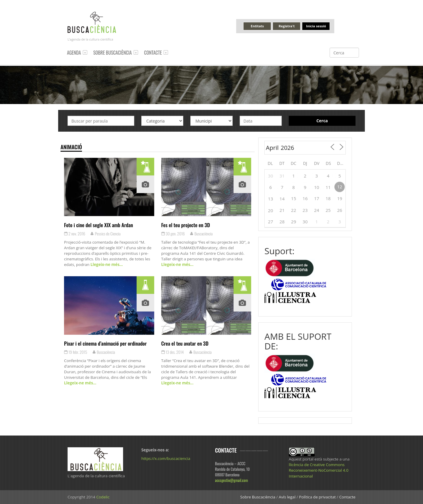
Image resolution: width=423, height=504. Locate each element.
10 (317, 187)
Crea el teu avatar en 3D (185, 343)
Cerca (322, 121)
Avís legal (287, 497)
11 (328, 187)
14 (282, 199)
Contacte (153, 53)
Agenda (74, 53)
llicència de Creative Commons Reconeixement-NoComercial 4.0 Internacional (319, 470)
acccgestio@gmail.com (231, 480)
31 (282, 176)
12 (340, 187)
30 (270, 176)
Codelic (103, 497)
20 (270, 210)
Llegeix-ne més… (106, 264)
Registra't (287, 26)
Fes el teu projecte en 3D (186, 225)
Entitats (257, 26)
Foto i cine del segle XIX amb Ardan (99, 225)
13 (270, 199)
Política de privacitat (317, 497)
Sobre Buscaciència (113, 53)
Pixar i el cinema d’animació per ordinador (105, 343)
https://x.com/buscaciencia (166, 458)
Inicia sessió (316, 26)
